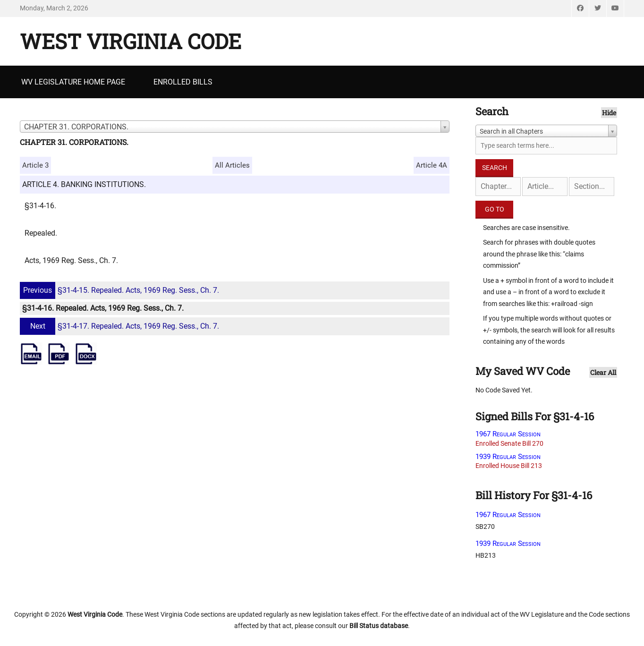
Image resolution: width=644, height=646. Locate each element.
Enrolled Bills (183, 82)
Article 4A (432, 165)
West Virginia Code (131, 41)
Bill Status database (379, 626)
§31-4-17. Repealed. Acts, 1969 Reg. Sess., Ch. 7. (121, 326)
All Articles (232, 165)
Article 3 (35, 165)
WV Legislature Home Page (73, 82)
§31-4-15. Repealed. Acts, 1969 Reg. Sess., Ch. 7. (121, 290)
